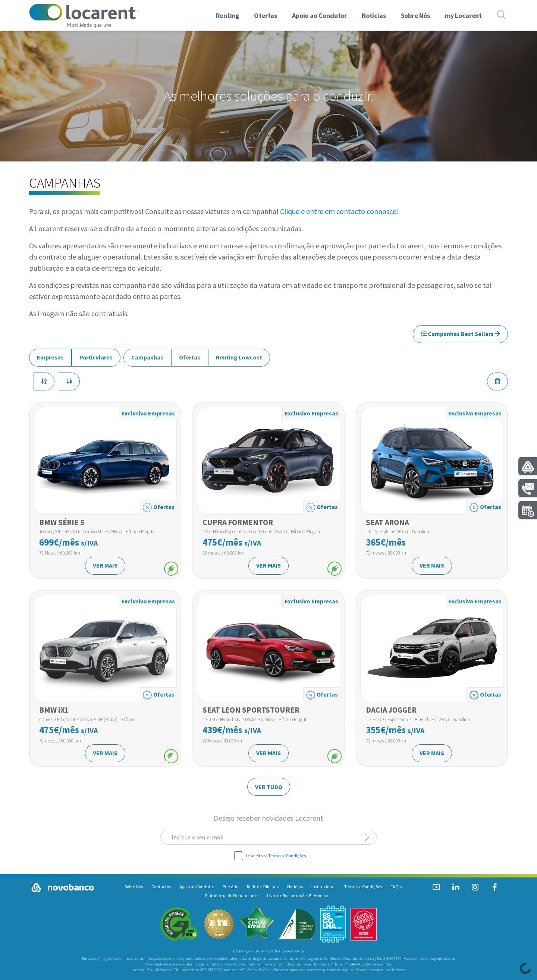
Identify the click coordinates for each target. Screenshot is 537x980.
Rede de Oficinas (263, 887)
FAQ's (396, 887)
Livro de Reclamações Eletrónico (298, 896)
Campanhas (147, 355)
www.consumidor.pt (280, 964)
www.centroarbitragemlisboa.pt (430, 959)
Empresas (50, 355)
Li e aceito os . (275, 856)
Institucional (324, 887)
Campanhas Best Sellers (460, 334)
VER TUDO (269, 787)
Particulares (96, 355)
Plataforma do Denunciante (232, 896)
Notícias (295, 887)
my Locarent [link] (463, 15)
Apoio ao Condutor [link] (319, 15)
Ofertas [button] (266, 15)
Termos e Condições (287, 856)
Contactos (161, 887)
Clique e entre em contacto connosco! (340, 211)
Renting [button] (228, 15)
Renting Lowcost (239, 355)
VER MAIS (105, 565)
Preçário (230, 887)
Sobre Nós (134, 887)
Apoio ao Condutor (197, 887)
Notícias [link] (374, 15)
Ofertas (190, 355)
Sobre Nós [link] (415, 15)
